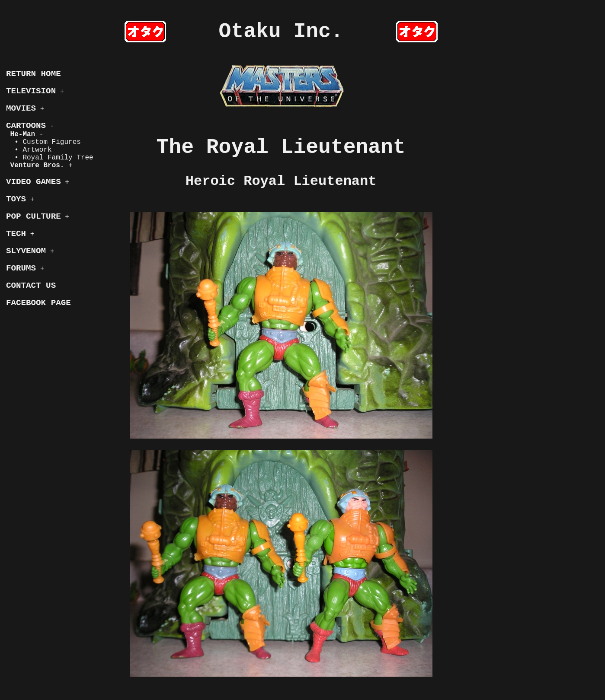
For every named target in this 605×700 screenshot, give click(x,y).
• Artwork (29, 150)
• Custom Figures (43, 142)
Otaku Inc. (281, 32)
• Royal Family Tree (50, 158)
